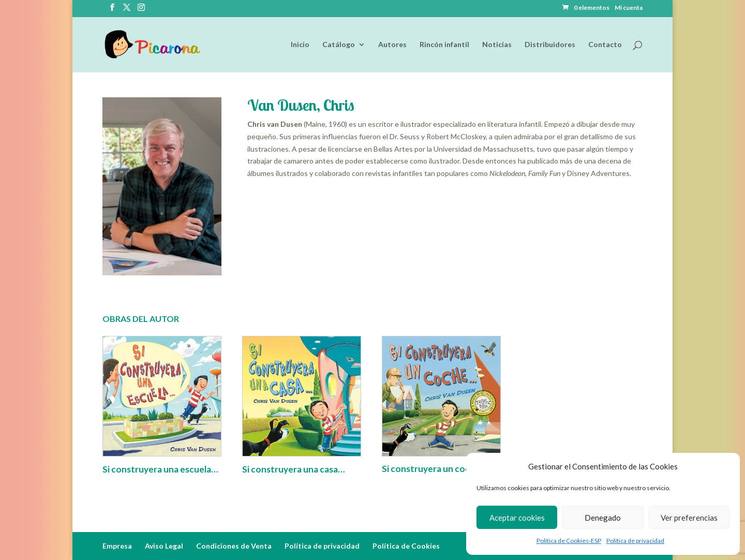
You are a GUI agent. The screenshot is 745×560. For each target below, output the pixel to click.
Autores (392, 45)
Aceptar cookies (517, 518)
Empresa (117, 546)
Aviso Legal (164, 546)
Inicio (300, 45)
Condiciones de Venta (234, 546)
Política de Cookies (406, 546)
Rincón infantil (444, 45)
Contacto (605, 45)
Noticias (497, 45)
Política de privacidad (635, 541)
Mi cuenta (629, 8)
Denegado (603, 518)
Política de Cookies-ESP (569, 541)
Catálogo (339, 45)
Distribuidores (550, 45)
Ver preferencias (689, 518)
